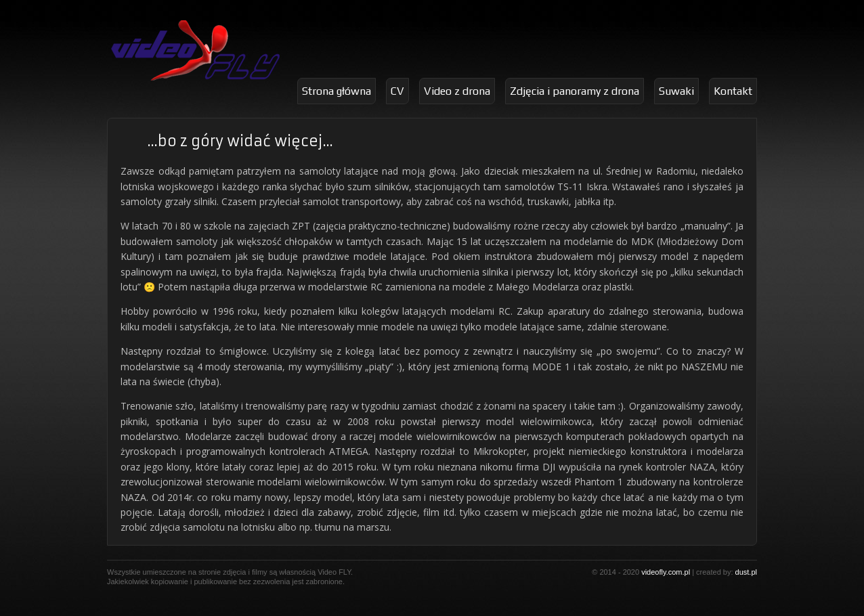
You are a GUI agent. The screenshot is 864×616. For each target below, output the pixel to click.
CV (397, 91)
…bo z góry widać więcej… (240, 141)
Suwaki (676, 91)
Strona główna (337, 91)
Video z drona (457, 91)
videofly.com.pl (666, 572)
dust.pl (746, 572)
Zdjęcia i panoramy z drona (575, 91)
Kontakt (733, 91)
